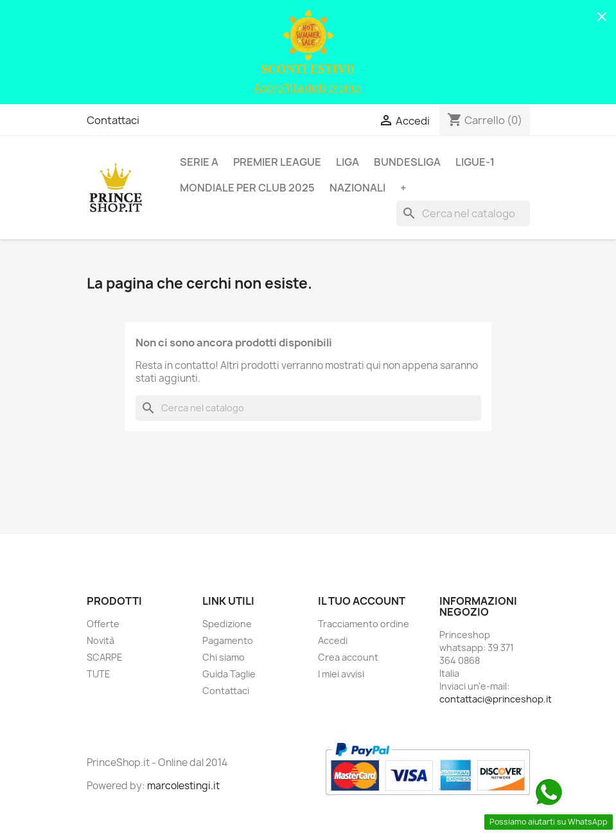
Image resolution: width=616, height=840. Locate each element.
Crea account (348, 657)
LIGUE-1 (475, 162)
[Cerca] (463, 213)
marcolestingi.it (183, 786)
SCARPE (105, 657)
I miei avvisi (341, 674)
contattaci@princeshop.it (496, 699)
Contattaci (113, 120)
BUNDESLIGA (407, 162)
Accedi (333, 640)
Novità (101, 640)
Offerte (103, 624)
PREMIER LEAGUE (277, 162)
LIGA (348, 162)
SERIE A (199, 162)
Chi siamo (224, 657)
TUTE (99, 674)
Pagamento (228, 640)
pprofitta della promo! (312, 88)
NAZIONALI (357, 188)
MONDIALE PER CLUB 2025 (247, 188)
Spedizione (227, 624)
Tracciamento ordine (364, 624)
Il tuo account (362, 601)
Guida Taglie (229, 674)
